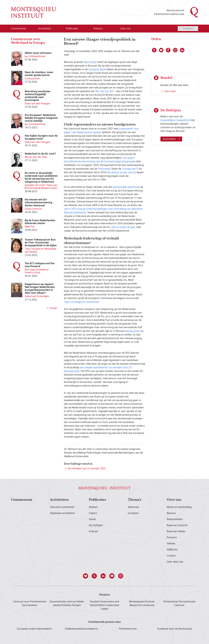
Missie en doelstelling (179, 507)
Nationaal (133, 507)
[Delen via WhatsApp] (175, 50)
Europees (133, 513)
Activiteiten (59, 500)
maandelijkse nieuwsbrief (175, 120)
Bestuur (171, 513)
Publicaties (98, 500)
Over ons (174, 500)
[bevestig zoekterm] (180, 29)
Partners (172, 538)
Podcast (94, 531)
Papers (93, 513)
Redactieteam (175, 519)
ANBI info (172, 550)
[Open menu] (54, 29)
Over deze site (175, 562)
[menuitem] (20, 29)
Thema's (135, 500)
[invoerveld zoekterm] (188, 29)
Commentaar (22, 500)
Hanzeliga (105, 169)
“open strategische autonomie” (82, 302)
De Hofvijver (96, 525)
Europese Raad (97, 69)
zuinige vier (129, 169)
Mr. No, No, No (105, 91)
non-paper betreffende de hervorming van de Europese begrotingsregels (100, 160)
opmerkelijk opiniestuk (126, 187)
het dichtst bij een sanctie (121, 172)
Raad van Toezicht (177, 525)
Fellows (171, 544)
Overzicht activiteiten (62, 507)
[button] (87, 576)
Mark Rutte (90, 62)
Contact (171, 556)
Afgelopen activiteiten (62, 513)
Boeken (93, 507)
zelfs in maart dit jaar (123, 227)
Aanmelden (172, 139)
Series (92, 519)
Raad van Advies (176, 531)
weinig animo (133, 331)
